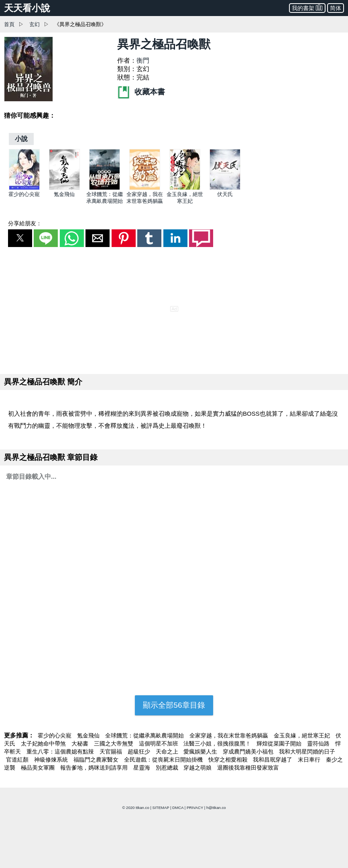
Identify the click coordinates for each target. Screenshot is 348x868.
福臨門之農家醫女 (97, 760)
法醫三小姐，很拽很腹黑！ (218, 743)
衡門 (143, 60)
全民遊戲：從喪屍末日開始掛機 (164, 760)
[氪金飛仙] (64, 188)
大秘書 (81, 743)
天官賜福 (112, 752)
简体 (336, 8)
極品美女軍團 (39, 768)
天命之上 (168, 752)
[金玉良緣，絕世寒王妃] (185, 188)
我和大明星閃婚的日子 (307, 752)
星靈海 (142, 768)
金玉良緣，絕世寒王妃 (303, 735)
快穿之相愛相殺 (229, 760)
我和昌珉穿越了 (273, 760)
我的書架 (307, 7)
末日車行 (310, 760)
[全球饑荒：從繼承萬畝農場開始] (105, 188)
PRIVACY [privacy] (195, 808)
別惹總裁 (168, 768)
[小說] (21, 139)
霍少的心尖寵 (24, 194)
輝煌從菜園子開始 (280, 743)
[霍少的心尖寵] (24, 188)
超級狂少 (140, 752)
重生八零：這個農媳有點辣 (61, 752)
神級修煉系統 (52, 760)
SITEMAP (161, 808)
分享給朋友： (25, 223)
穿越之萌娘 (198, 768)
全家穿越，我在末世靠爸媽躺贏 (230, 735)
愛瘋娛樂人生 (201, 752)
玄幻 (35, 24)
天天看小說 (27, 8)
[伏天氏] (225, 188)
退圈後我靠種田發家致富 (248, 768)
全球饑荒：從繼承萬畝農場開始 (145, 735)
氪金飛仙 (64, 194)
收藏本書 (141, 92)
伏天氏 (225, 194)
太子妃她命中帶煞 (44, 743)
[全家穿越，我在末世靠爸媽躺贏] (145, 188)
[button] (20, 238)
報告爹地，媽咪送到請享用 (95, 768)
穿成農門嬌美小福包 (249, 752)
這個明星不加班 (159, 743)
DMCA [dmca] (178, 808)
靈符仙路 (319, 743)
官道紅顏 (18, 760)
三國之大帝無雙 (114, 743)
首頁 (9, 24)
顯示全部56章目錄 (174, 705)
